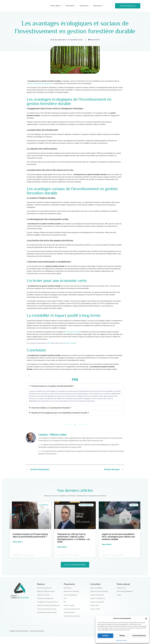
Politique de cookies (121, 640)
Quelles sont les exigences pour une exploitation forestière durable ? (60, 413)
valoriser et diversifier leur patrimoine (40, 84)
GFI (49, 343)
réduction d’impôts (70, 343)
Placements (85, 6)
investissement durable (73, 332)
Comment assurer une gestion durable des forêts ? (53, 386)
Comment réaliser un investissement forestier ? (51, 408)
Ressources (98, 6)
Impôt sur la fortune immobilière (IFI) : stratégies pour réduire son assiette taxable (118, 537)
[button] (146, 619)
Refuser (122, 636)
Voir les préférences (139, 636)
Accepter (105, 636)
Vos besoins (71, 6)
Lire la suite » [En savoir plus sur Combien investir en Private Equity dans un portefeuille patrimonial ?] (18, 542)
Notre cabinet (56, 6)
